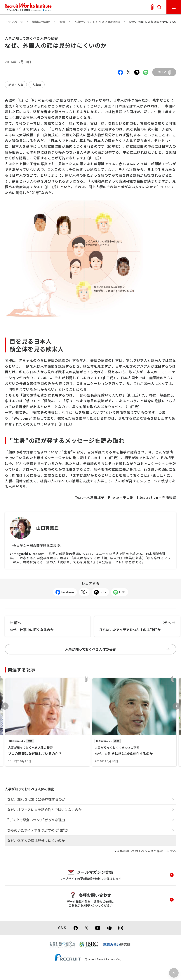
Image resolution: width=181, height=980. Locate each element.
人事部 (37, 85)
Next (176, 706)
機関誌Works (41, 22)
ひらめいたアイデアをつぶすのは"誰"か (137, 624)
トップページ (14, 22)
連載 (62, 22)
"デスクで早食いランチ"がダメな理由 (36, 820)
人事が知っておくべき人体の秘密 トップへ (146, 851)
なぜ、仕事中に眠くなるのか (48, 624)
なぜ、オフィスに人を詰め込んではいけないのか (44, 809)
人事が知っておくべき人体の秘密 (97, 22)
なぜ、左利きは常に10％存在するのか (36, 799)
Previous (5, 706)
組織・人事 (16, 85)
